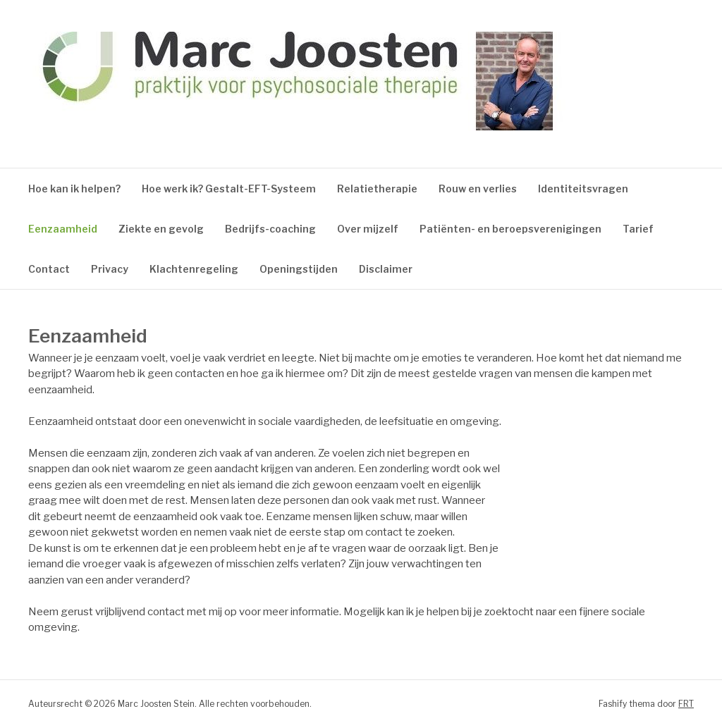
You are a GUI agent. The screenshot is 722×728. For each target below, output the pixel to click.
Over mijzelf (368, 229)
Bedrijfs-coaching (270, 229)
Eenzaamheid (63, 229)
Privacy (110, 269)
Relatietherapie (377, 189)
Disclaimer (386, 269)
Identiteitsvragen (583, 189)
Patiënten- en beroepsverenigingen (510, 229)
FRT (686, 704)
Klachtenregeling (194, 269)
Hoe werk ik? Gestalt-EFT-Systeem (229, 189)
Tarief (638, 229)
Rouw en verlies (478, 189)
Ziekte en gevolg (161, 229)
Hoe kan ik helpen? (74, 189)
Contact (49, 269)
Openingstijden (299, 269)
